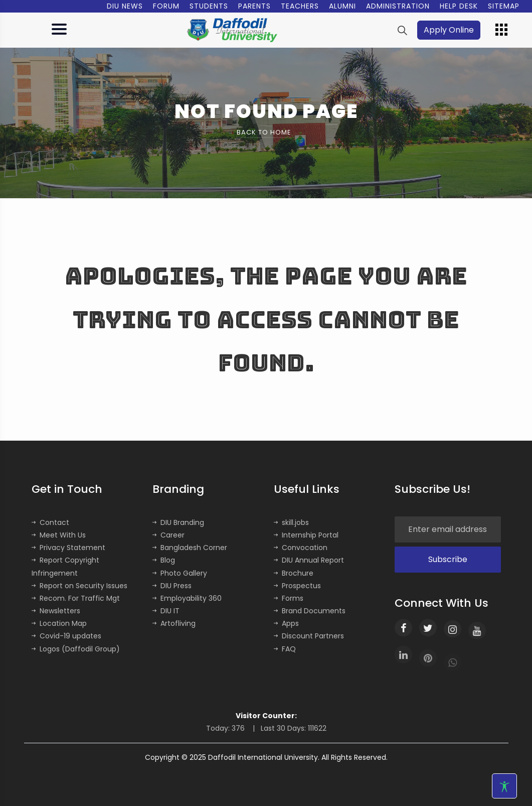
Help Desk (459, 6)
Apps (286, 623)
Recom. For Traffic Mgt (76, 598)
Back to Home (264, 132)
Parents (254, 6)
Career (168, 535)
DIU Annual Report (309, 560)
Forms (289, 598)
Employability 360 (187, 598)
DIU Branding (178, 522)
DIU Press (172, 586)
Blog (164, 560)
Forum (166, 6)
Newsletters (56, 611)
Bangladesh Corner (190, 548)
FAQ (285, 649)
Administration (398, 6)
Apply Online (449, 30)
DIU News (125, 6)
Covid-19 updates (66, 636)
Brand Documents (310, 611)
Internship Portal (306, 535)
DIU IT (166, 611)
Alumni (342, 6)
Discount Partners (309, 636)
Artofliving (174, 623)
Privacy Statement (68, 548)
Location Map (59, 623)
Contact (50, 522)
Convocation (301, 548)
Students (209, 6)
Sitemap (504, 6)
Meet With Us (59, 535)
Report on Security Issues (79, 586)
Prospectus (297, 586)
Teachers (300, 6)
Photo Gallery (180, 573)
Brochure (294, 573)
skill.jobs (291, 522)
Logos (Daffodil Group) (76, 649)
